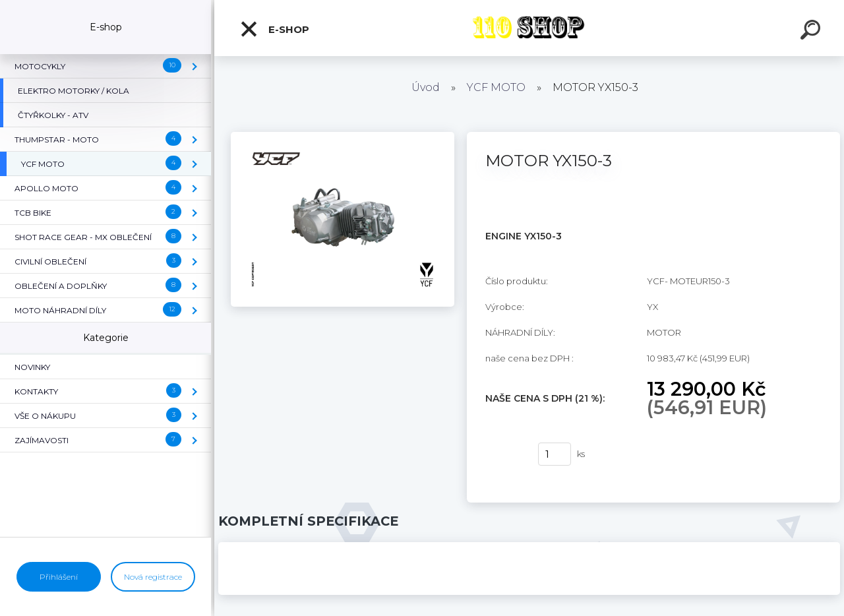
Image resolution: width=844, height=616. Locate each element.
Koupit (503, 454)
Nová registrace (153, 577)
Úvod (426, 87)
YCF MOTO (496, 87)
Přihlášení (59, 577)
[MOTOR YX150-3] (343, 137)
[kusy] (555, 454)
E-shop (274, 29)
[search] (812, 32)
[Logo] (529, 28)
